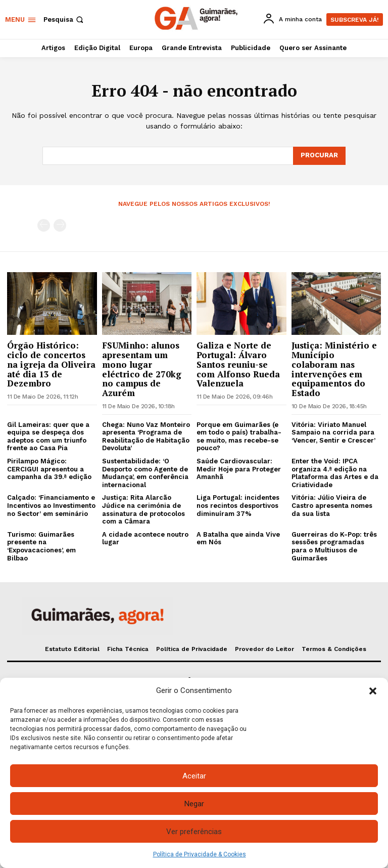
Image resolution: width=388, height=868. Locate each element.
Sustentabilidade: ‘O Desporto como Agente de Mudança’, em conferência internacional (145, 473)
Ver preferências (194, 832)
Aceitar (194, 776)
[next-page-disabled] (60, 225)
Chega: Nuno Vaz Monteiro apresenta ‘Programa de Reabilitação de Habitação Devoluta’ (146, 437)
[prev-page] (44, 225)
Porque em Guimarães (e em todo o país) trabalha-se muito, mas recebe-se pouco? (239, 437)
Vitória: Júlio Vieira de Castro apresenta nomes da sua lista (332, 505)
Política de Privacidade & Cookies (200, 854)
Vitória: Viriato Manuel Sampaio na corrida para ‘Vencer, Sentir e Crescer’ (333, 432)
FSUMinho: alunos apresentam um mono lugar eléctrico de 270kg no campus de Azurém (142, 369)
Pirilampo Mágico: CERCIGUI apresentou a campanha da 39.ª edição (49, 469)
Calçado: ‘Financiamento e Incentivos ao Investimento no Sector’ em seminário (51, 505)
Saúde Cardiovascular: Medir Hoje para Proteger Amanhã (239, 469)
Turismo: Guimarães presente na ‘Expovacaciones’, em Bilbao (41, 546)
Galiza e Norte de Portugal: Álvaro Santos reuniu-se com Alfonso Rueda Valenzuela (238, 364)
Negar (194, 804)
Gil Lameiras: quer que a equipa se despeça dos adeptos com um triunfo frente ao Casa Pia (48, 437)
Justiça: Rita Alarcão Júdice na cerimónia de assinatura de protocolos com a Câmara (143, 509)
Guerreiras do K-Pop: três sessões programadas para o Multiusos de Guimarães (334, 546)
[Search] (319, 156)
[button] (373, 691)
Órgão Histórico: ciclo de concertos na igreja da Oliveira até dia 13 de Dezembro (51, 364)
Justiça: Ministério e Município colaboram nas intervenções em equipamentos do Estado (334, 369)
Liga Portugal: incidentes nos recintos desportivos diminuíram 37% (238, 505)
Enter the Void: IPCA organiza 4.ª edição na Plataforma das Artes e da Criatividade (335, 473)
